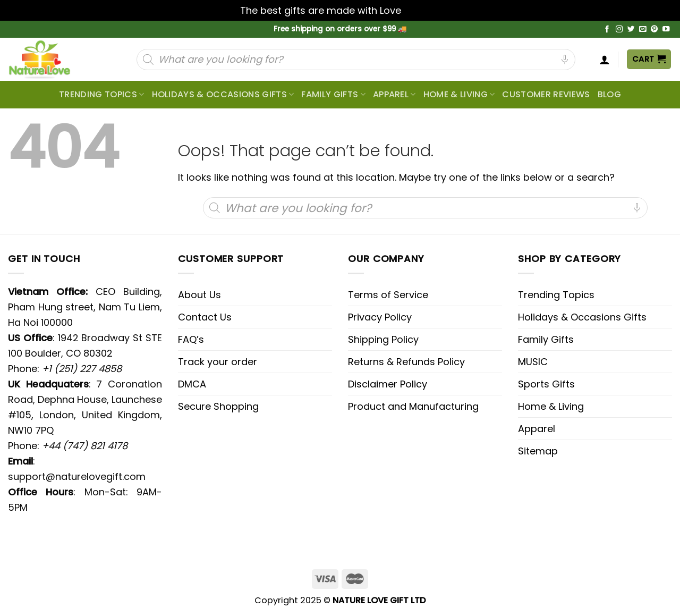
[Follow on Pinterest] (654, 29)
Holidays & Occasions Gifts (223, 94)
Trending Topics (556, 295)
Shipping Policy (383, 339)
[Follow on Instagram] (619, 29)
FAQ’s (191, 339)
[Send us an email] (643, 29)
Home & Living (459, 94)
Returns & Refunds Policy (406, 362)
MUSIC (533, 362)
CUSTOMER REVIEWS (546, 94)
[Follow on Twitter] (631, 29)
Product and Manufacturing (413, 406)
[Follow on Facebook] (607, 29)
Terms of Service (388, 295)
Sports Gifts (546, 384)
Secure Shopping (218, 406)
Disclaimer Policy (388, 384)
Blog (609, 94)
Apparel (394, 94)
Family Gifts (333, 94)
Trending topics (101, 94)
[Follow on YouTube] (666, 29)
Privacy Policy (380, 317)
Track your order (218, 362)
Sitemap (538, 451)
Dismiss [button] (422, 10)
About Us (199, 295)
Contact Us (205, 317)
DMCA (192, 384)
